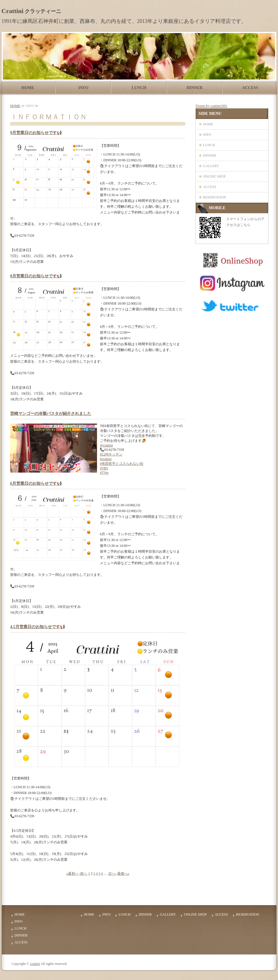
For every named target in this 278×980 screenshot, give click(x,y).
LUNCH (139, 88)
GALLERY (211, 166)
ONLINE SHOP (214, 176)
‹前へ (83, 874)
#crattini (106, 459)
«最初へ (72, 874)
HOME (28, 88)
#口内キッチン (111, 454)
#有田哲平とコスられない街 (122, 464)
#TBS (104, 468)
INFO (84, 88)
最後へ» (123, 874)
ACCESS (250, 88)
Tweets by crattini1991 (211, 106)
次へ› (112, 874)
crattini (35, 964)
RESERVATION (215, 197)
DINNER (194, 88)
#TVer (104, 473)
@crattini (106, 445)
